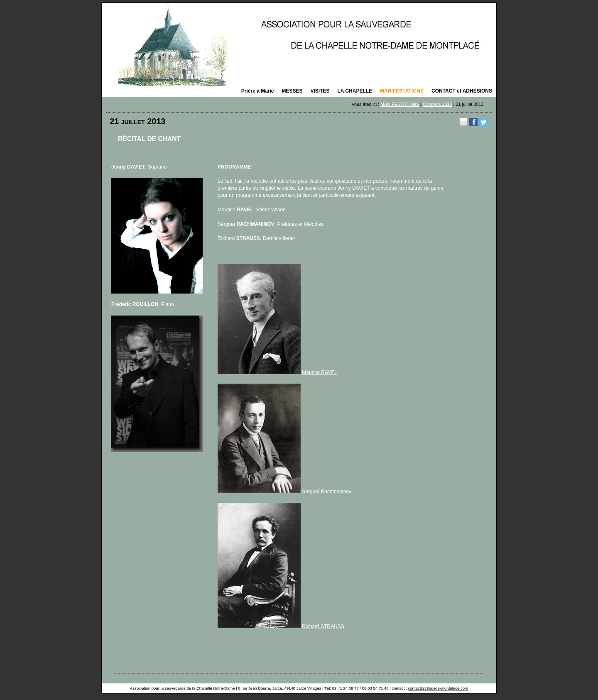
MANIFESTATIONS (400, 104)
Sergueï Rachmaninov (327, 492)
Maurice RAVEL (319, 372)
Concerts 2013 (437, 104)
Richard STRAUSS (323, 627)
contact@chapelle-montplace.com (438, 688)
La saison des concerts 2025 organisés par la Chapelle (299, 44)
